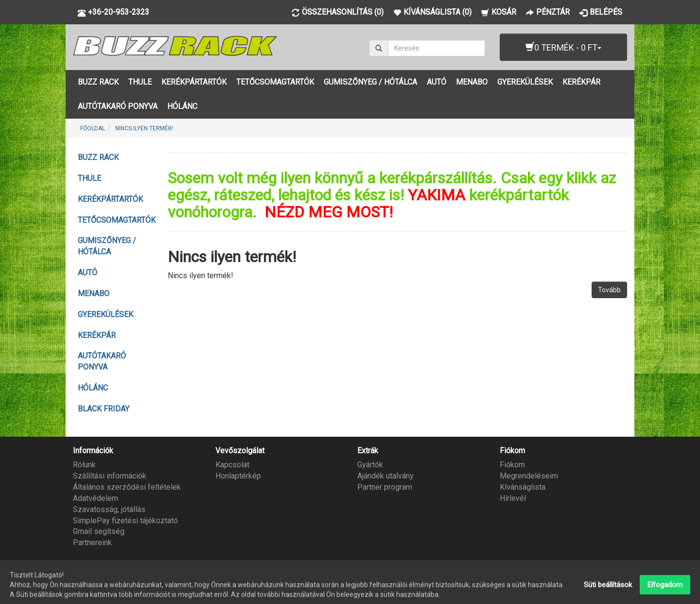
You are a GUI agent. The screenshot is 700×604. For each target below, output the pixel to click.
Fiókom (512, 465)
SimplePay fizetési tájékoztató (125, 521)
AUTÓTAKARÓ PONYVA (118, 106)
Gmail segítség (99, 531)
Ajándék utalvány (385, 476)
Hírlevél (513, 498)
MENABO (472, 82)
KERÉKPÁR (581, 82)
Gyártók (370, 465)
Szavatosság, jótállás (109, 509)
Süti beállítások (608, 593)
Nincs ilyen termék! (144, 128)
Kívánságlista (523, 487)
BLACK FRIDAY (104, 409)
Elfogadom (665, 593)
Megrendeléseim (529, 476)
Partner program (385, 487)
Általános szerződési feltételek (127, 487)
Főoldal (93, 128)
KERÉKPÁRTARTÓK (194, 82)
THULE (140, 82)
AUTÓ (437, 82)
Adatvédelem (96, 498)
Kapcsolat (232, 465)
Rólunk (84, 465)
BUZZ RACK (98, 82)
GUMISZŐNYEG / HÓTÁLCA (370, 82)
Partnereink (92, 542)
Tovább (609, 290)
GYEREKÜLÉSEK (525, 82)
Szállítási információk (110, 476)
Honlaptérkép (238, 476)
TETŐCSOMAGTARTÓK (275, 82)
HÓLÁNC (182, 106)
